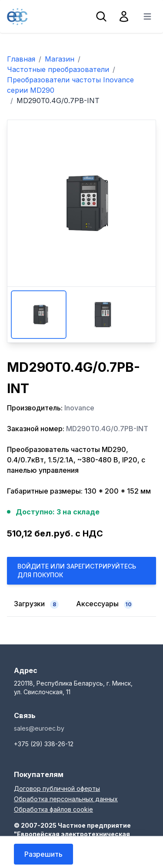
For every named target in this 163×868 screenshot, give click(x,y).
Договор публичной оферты (57, 788)
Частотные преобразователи (58, 69)
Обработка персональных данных (66, 799)
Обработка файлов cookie (53, 809)
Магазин (60, 59)
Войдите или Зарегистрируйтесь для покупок (77, 571)
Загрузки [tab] (36, 604)
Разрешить (43, 854)
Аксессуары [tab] (104, 604)
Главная (21, 59)
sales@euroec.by (39, 728)
